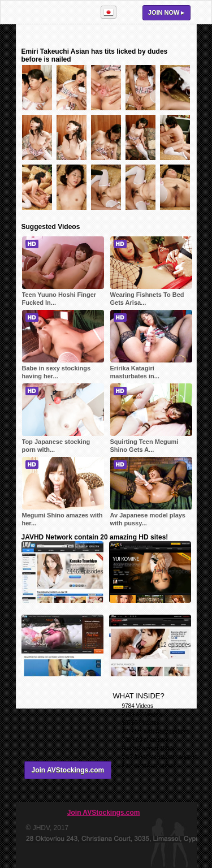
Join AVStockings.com (68, 770)
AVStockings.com (53, 12)
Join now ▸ (166, 12)
